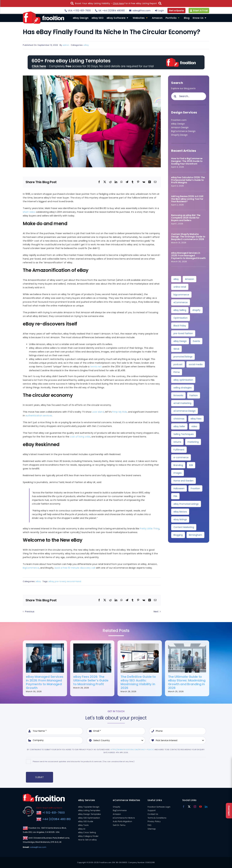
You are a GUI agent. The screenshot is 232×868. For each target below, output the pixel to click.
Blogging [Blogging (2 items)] (178, 535)
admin (66, 45)
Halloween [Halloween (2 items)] (179, 488)
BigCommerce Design (183, 131)
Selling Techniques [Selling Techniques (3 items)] (184, 434)
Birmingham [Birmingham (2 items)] (195, 535)
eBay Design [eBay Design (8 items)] (180, 341)
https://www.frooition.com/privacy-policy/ (132, 750)
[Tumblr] (133, 182)
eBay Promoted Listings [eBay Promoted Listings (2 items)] (186, 504)
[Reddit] (110, 182)
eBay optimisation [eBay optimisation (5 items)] (183, 380)
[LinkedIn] (116, 182)
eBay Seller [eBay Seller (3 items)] (179, 426)
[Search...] (189, 96)
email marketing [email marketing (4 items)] (182, 403)
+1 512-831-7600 (53, 813)
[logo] (43, 13)
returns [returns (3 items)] (177, 442)
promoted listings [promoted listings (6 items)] (183, 357)
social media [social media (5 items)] (196, 364)
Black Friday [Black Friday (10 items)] (180, 326)
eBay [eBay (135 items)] (176, 279)
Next (156, 612)
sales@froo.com (38, 847)
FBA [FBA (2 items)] (175, 496)
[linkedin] (206, 807)
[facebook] (184, 807)
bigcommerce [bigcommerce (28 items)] (181, 295)
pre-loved (60, 581)
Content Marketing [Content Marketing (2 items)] (184, 527)
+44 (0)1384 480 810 (56, 819)
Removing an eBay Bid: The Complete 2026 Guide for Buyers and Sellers (186, 218)
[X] (105, 182)
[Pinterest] (138, 182)
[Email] (155, 182)
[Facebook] (99, 182)
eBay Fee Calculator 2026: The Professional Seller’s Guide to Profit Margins (188, 180)
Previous (30, 612)
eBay (86, 45)
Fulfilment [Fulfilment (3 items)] (179, 450)
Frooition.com (179, 120)
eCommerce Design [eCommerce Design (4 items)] (185, 411)
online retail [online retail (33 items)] (180, 287)
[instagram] (195, 807)
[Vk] (144, 182)
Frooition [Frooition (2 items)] (195, 488)
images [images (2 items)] (178, 473)
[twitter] (189, 807)
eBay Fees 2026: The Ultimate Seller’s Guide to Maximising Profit (91, 680)
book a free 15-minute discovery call (75, 568)
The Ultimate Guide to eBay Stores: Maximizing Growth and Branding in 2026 (187, 682)
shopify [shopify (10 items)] (196, 310)
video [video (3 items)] (194, 426)
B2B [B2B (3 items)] (191, 465)
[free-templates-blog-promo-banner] (116, 56)
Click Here (118, 3)
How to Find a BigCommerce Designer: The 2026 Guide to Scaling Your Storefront (187, 161)
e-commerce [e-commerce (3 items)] (181, 457)
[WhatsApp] (122, 182)
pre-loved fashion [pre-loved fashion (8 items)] (183, 333)
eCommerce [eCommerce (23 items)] (181, 302)
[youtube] (200, 807)
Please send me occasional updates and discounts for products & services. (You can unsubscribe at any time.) (83, 761)
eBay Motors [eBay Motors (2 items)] (180, 512)
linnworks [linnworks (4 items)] (178, 395)
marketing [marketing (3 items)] (193, 442)
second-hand (74, 581)
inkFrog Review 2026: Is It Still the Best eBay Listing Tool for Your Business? (187, 199)
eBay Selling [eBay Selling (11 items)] (180, 310)
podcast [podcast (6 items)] (178, 364)
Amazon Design (180, 127)
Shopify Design (179, 135)
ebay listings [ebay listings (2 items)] (180, 519)
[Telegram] (127, 182)
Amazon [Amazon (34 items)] (189, 279)
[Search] (175, 96)
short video (29, 212)
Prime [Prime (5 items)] (177, 372)
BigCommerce (31, 568)
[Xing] (150, 182)
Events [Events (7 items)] (196, 341)
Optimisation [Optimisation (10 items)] (181, 318)
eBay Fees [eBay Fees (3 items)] (196, 419)
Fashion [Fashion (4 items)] (194, 395)
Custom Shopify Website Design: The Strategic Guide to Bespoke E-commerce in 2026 (188, 237)
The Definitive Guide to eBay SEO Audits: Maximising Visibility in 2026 (138, 682)
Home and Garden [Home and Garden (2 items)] (184, 481)
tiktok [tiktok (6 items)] (176, 349)
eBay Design (178, 124)
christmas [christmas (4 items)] (179, 419)
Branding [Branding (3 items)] (178, 465)
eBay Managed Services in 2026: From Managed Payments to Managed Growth (188, 256)
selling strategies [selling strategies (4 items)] (183, 388)
